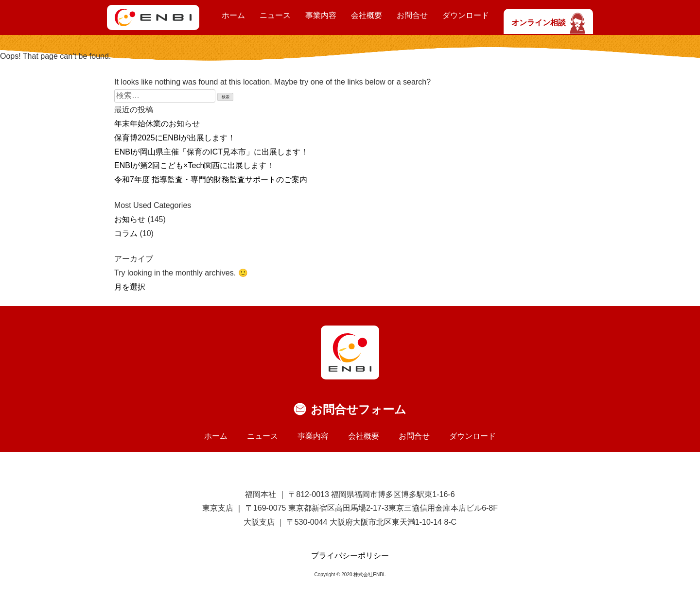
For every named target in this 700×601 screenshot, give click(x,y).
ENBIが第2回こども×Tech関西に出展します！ (194, 165)
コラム (126, 233)
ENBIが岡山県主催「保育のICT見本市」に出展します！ (211, 152)
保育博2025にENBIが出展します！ (175, 138)
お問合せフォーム (359, 409)
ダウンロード (466, 15)
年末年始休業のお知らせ (157, 124)
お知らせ (130, 219)
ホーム (233, 15)
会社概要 (367, 15)
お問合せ (412, 15)
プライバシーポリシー (350, 556)
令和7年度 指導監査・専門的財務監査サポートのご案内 (211, 180)
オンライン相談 (548, 23)
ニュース (275, 15)
